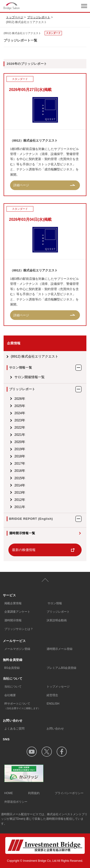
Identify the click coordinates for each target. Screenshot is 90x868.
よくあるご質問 (14, 729)
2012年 (20, 500)
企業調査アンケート (17, 612)
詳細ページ (21, 185)
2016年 (20, 471)
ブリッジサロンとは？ (19, 629)
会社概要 (10, 695)
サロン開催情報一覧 (30, 377)
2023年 (20, 420)
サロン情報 (55, 603)
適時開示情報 (13, 620)
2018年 (20, 456)
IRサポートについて (26, 706)
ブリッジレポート (39, 17)
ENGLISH (53, 704)
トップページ (15, 17)
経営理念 (52, 695)
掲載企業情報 (13, 603)
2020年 (20, 442)
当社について (13, 687)
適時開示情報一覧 (22, 533)
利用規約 (34, 793)
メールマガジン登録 (17, 649)
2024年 (20, 413)
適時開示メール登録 (60, 649)
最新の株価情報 (24, 550)
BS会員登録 (12, 668)
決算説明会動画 (57, 620)
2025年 (20, 406)
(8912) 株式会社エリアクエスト (35, 356)
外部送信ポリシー (16, 802)
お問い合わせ (55, 729)
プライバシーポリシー (69, 793)
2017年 (20, 463)
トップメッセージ (58, 687)
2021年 (20, 435)
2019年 (20, 449)
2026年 (20, 399)
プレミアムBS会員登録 (61, 668)
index (27, 6)
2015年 (20, 478)
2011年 (20, 507)
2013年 (20, 492)
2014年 (20, 485)
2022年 (20, 427)
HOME (9, 793)
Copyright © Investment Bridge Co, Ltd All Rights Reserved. (45, 861)
